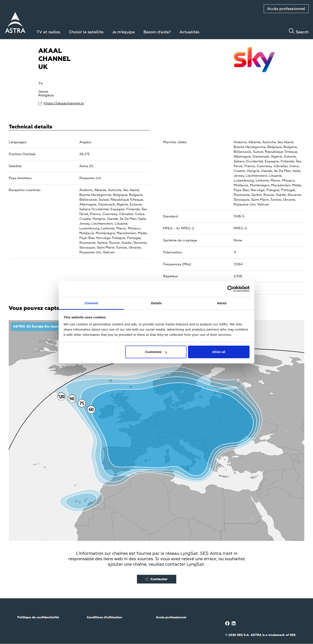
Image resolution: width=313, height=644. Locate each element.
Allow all (219, 352)
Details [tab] (156, 303)
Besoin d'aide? (157, 32)
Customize (156, 352)
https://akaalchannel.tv (62, 104)
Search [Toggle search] (302, 32)
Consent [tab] (91, 303)
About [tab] (222, 303)
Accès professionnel (286, 9)
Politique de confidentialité (38, 617)
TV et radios (48, 32)
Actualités (189, 32)
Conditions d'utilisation (104, 617)
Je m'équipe (123, 32)
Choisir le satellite (86, 32)
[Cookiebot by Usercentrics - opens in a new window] (231, 289)
